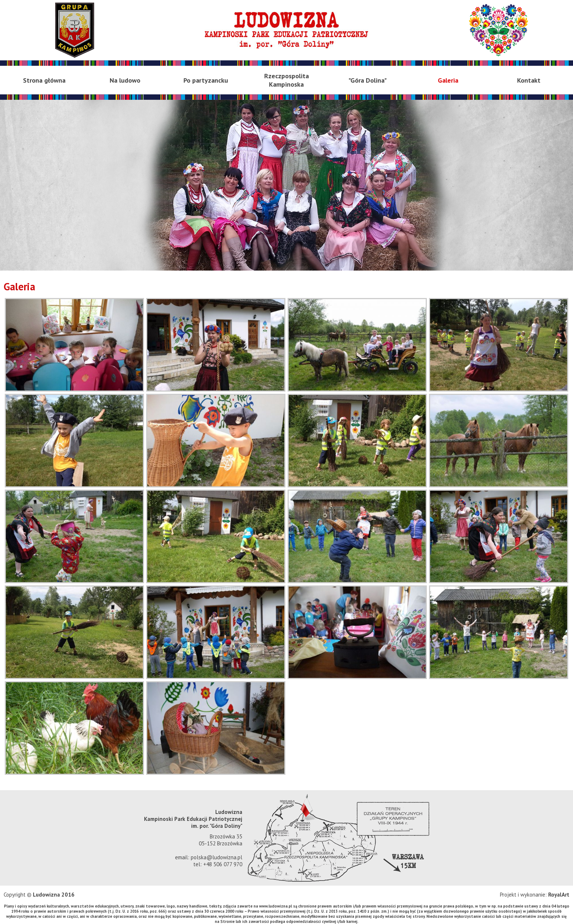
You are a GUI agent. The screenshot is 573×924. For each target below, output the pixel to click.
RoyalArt (559, 895)
